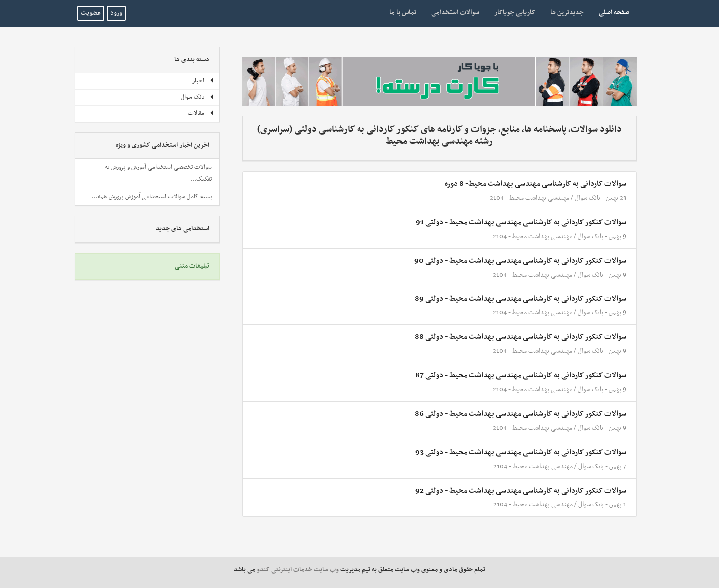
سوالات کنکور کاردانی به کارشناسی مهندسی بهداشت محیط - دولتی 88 (521, 337)
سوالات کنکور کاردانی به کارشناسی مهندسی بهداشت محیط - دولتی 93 (521, 452)
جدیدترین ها (567, 13)
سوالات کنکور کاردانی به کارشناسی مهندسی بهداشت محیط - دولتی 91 (521, 222)
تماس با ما (403, 13)
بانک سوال (587, 198)
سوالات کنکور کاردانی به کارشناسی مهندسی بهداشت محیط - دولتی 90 (520, 261)
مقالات (201, 113)
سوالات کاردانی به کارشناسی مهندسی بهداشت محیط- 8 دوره (536, 184)
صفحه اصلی (610, 12)
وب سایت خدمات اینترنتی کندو (298, 570)
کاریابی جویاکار (515, 13)
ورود (116, 13)
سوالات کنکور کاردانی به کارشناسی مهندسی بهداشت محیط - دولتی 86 (521, 414)
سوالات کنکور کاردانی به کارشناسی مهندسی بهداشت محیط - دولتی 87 (521, 375)
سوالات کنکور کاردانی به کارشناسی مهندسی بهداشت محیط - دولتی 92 (521, 491)
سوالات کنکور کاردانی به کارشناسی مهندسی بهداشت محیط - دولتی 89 (521, 299)
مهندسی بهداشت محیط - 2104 (530, 198)
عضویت (91, 13)
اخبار (203, 81)
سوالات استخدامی (455, 13)
